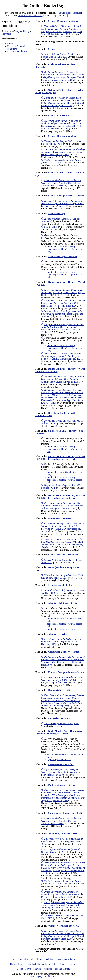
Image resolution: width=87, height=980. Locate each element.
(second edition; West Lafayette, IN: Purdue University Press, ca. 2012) (62, 527)
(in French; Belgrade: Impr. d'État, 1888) (63, 203)
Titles (55, 964)
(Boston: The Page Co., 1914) (63, 328)
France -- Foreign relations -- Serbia (66, 672)
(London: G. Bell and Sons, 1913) (62, 314)
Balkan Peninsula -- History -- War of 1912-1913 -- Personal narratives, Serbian (60, 497)
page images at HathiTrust (59, 760)
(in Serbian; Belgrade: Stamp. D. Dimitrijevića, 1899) (62, 30)
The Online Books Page (43, 6)
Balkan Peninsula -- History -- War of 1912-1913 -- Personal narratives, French (60, 458)
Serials (74, 964)
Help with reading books (23, 959)
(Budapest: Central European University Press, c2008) (63, 76)
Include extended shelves (69, 13)
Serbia (10, 44)
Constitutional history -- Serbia (64, 652)
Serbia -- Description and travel (64, 136)
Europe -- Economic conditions (17, 47)
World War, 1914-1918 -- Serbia (64, 834)
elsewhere (6, 34)
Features (37, 969)
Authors (46, 964)
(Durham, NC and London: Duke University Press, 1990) (63, 661)
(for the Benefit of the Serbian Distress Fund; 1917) (61, 56)
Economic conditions (17, 51)
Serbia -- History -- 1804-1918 (63, 256)
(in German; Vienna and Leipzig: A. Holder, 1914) (63, 293)
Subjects (64, 964)
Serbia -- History (57, 214)
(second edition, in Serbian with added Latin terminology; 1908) (63, 772)
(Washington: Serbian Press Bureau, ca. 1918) (63, 868)
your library (24, 31)
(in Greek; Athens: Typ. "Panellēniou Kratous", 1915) (63, 396)
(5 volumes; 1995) (63, 700)
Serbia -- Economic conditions (63, 21)
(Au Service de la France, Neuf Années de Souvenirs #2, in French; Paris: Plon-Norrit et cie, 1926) (63, 303)
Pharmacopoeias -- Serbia (61, 764)
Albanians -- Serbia (58, 634)
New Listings (34, 964)
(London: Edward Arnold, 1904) (61, 143)
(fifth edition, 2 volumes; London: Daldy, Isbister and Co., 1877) (63, 152)
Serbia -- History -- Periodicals (63, 555)
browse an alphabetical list (30, 15)
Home (13, 964)
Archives (48, 969)
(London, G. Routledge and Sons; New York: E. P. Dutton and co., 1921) (62, 356)
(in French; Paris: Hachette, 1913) (61, 642)
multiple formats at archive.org (61, 246)
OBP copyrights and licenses (43, 976)
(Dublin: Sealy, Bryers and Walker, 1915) (63, 379)
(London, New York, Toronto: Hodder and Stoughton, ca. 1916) (63, 905)
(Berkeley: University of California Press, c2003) (61, 183)
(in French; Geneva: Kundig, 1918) (61, 851)
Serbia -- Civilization (58, 116)
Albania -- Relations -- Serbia (63, 603)
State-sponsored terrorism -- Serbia (66, 813)
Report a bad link (45, 959)
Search (22, 964)
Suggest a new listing (66, 959)
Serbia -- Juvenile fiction (60, 585)
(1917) (51, 227)
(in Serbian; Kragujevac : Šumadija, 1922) (62, 506)
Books (20, 969)
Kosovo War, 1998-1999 (60, 518)
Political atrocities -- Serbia (62, 785)
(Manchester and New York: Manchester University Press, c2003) (63, 543)
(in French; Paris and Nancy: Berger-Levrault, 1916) (62, 841)
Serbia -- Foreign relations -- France (66, 196)
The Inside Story (62, 969)
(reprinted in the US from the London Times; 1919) (62, 894)
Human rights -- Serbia (60, 690)
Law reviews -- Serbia (59, 718)
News (28, 969)
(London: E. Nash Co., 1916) (61, 161)
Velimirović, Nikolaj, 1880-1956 (64, 926)
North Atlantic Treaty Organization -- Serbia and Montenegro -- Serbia (60, 732)
